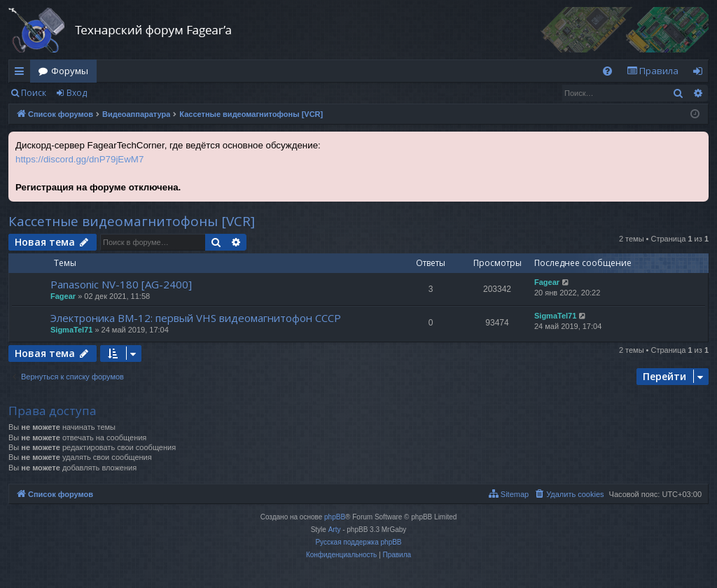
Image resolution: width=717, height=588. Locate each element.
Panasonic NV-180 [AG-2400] (121, 284)
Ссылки (22, 73)
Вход (77, 93)
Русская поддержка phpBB (358, 542)
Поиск (34, 93)
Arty (335, 530)
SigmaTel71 (71, 330)
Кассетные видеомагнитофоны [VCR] (132, 221)
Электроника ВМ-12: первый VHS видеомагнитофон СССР (196, 318)
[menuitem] (607, 71)
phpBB (335, 517)
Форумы (70, 71)
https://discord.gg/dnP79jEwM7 (79, 159)
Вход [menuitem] (701, 73)
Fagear (63, 296)
